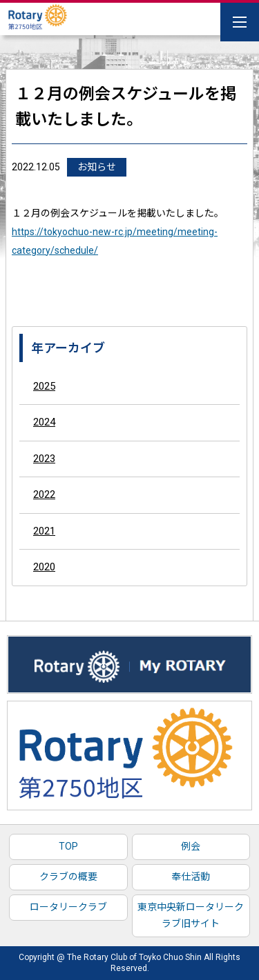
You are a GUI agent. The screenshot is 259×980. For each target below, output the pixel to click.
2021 (44, 531)
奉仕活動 (191, 877)
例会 (191, 846)
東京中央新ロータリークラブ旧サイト (191, 915)
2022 (44, 494)
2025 (44, 386)
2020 (44, 567)
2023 (44, 459)
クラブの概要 (68, 877)
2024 (44, 422)
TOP (68, 846)
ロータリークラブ (68, 907)
